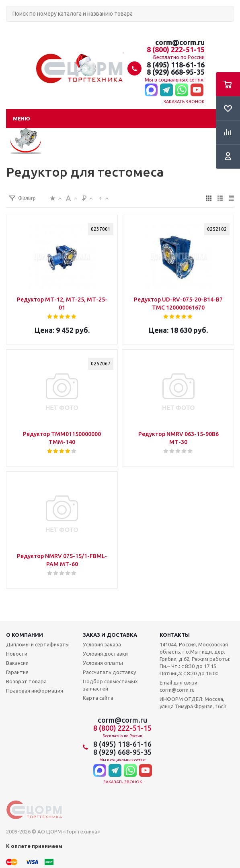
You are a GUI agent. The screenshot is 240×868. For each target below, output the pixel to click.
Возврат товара (26, 681)
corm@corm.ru (180, 42)
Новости (17, 654)
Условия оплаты (103, 663)
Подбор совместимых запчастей (110, 685)
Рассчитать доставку (109, 672)
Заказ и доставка (110, 635)
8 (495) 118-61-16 (176, 65)
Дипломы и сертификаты (38, 644)
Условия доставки (105, 654)
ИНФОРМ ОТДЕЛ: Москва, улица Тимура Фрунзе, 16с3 (193, 703)
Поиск (10, 28)
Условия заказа (102, 644)
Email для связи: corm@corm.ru (179, 686)
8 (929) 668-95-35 (176, 72)
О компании (25, 635)
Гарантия (17, 672)
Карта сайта (98, 698)
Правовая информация (35, 691)
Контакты (175, 635)
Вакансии (17, 663)
